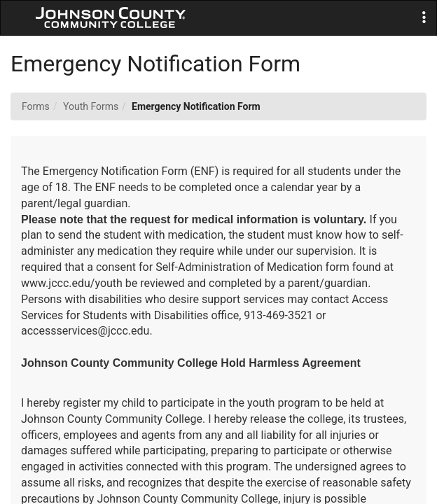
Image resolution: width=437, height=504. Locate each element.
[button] (424, 18)
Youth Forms (91, 106)
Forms (36, 106)
